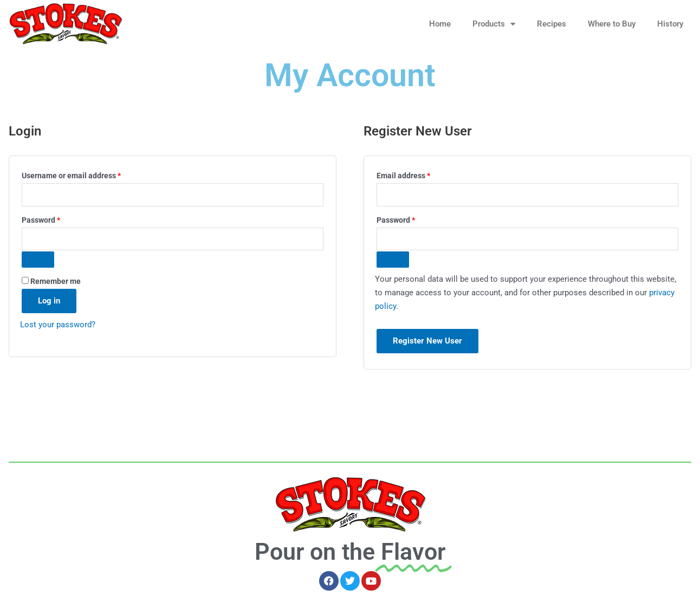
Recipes (552, 24)
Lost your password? (58, 325)
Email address (419, 174)
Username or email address (87, 174)
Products (494, 24)
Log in (49, 301)
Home (440, 24)
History (670, 24)
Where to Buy (612, 24)
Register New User (427, 341)
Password (56, 219)
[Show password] (38, 260)
